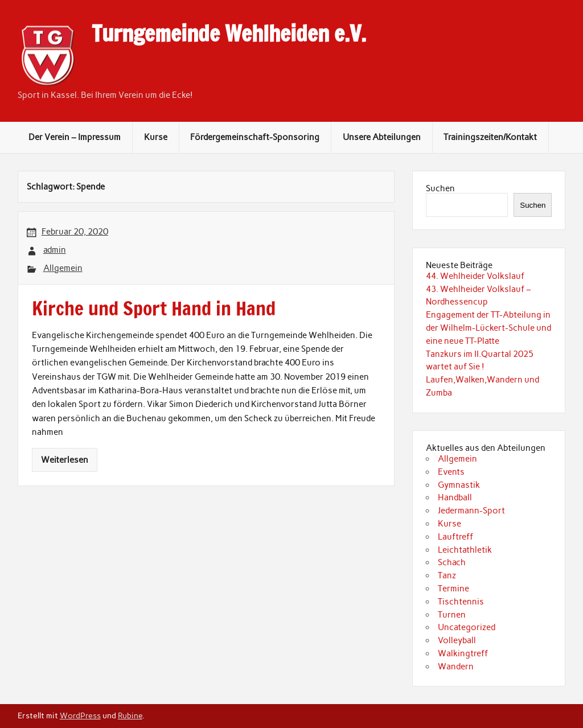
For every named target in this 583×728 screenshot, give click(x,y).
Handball (455, 497)
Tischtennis (461, 602)
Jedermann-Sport (471, 511)
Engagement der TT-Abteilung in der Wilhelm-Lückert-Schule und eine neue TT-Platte (488, 328)
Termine (453, 589)
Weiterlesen (65, 460)
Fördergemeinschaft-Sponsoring (255, 137)
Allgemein (63, 268)
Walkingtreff (463, 653)
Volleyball (457, 640)
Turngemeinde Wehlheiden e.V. (229, 34)
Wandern (456, 667)
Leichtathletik (465, 550)
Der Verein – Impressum (75, 137)
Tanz (447, 575)
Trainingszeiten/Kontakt (490, 137)
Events (451, 472)
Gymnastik (459, 485)
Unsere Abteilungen (382, 137)
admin (55, 250)
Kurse (156, 137)
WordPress (80, 715)
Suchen (440, 188)
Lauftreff (455, 537)
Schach (452, 562)
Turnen (452, 615)
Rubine (130, 715)
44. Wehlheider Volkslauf (475, 276)
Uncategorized (467, 627)
